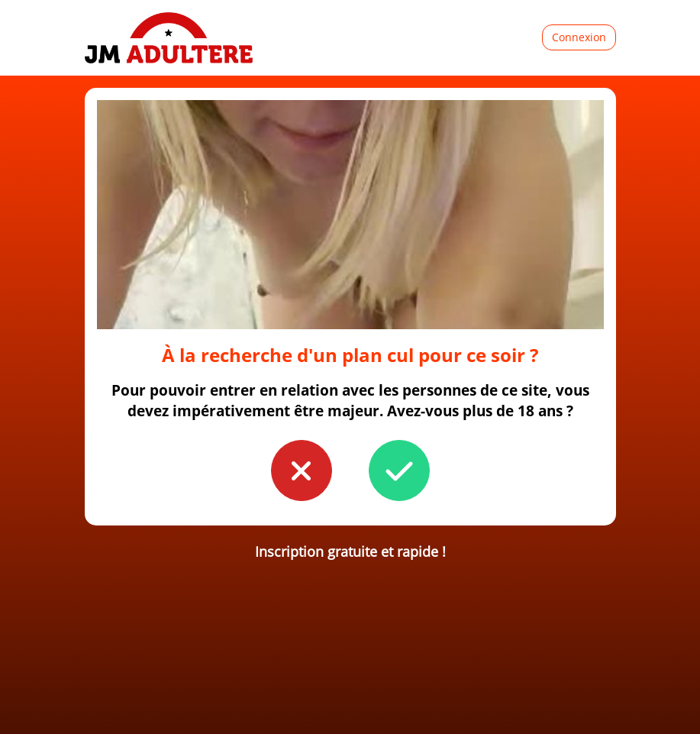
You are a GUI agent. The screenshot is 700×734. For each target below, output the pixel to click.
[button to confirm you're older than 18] (399, 470)
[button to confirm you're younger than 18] (302, 470)
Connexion (579, 37)
